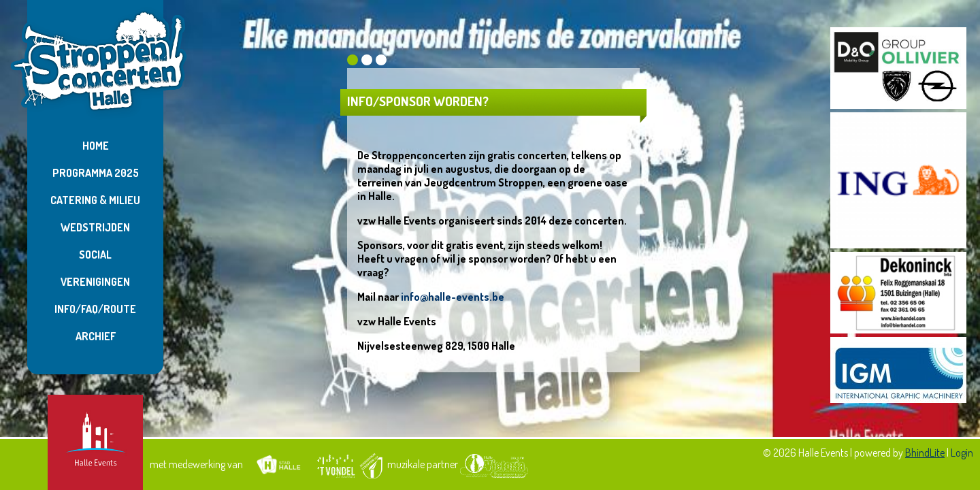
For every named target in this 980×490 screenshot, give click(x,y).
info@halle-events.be (453, 297)
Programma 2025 (96, 173)
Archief (96, 336)
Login (962, 453)
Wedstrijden (95, 227)
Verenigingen (95, 282)
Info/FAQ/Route (95, 309)
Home (96, 146)
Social (95, 255)
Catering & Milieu (95, 200)
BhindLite (925, 453)
